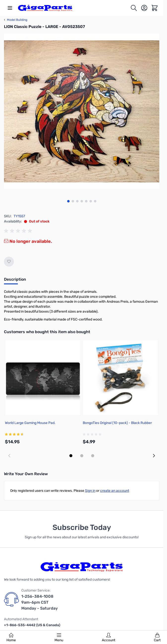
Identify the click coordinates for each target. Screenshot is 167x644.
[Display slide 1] (71, 456)
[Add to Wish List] (9, 262)
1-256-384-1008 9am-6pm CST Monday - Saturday (40, 602)
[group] (19, 231)
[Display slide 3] (93, 456)
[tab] (15, 281)
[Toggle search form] (134, 8)
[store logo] (45, 8)
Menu (59, 638)
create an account (115, 491)
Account (109, 638)
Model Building (16, 20)
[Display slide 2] (82, 456)
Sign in (90, 491)
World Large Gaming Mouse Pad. (30, 423)
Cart (157, 638)
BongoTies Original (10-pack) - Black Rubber (117, 423)
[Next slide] (154, 456)
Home (11, 638)
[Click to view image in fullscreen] (82, 111)
